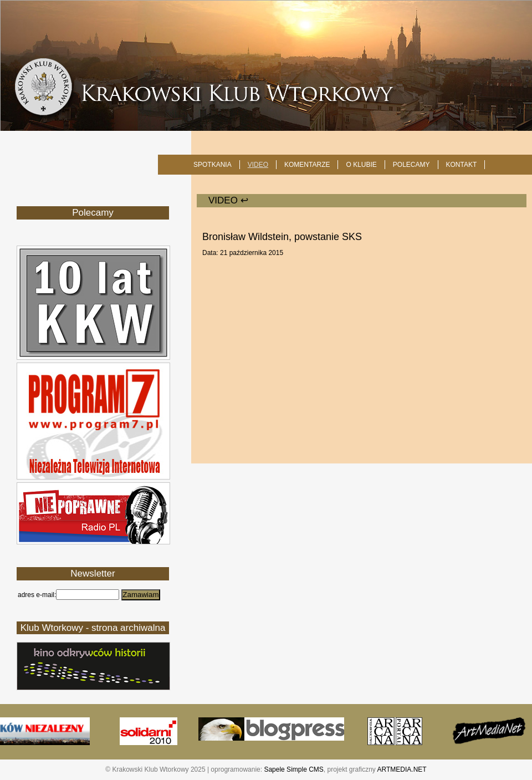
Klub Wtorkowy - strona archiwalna (93, 628)
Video (258, 165)
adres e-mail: (37, 595)
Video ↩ (228, 200)
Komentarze (307, 165)
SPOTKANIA (213, 165)
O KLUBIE (361, 165)
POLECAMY (411, 165)
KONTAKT (462, 165)
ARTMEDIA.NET (402, 769)
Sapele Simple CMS (293, 769)
